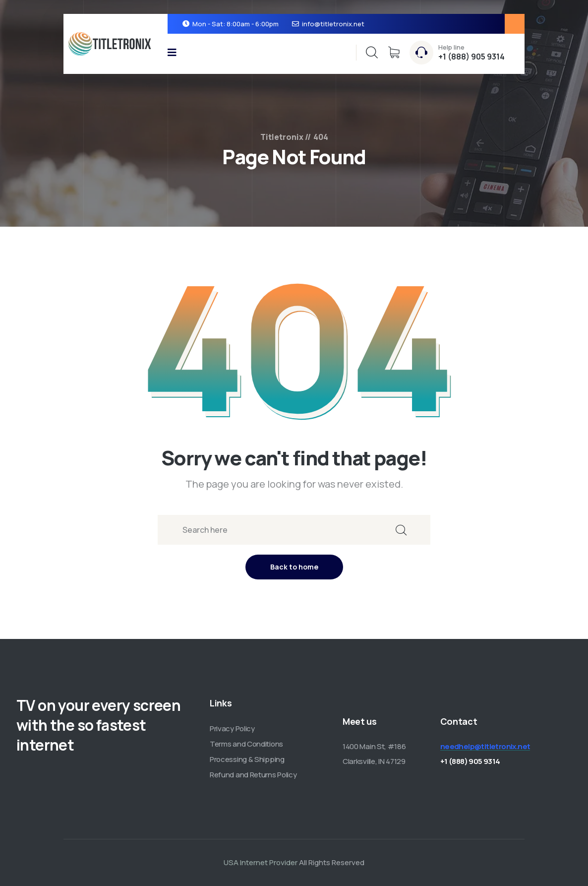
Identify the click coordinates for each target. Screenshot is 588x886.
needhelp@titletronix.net (485, 746)
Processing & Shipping (247, 759)
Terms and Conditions (246, 744)
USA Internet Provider (261, 862)
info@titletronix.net (333, 24)
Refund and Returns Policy (253, 775)
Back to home (294, 567)
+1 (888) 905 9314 (471, 57)
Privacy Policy (232, 728)
